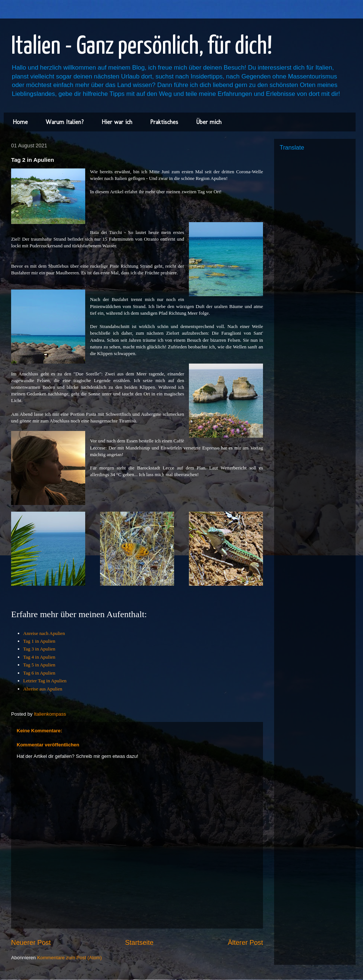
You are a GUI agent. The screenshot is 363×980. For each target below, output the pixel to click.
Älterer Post (245, 943)
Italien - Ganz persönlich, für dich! (142, 47)
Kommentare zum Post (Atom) (69, 958)
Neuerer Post (31, 943)
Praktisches (164, 122)
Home (20, 122)
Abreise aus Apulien (43, 689)
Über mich (209, 122)
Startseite (139, 943)
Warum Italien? (65, 122)
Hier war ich (117, 122)
